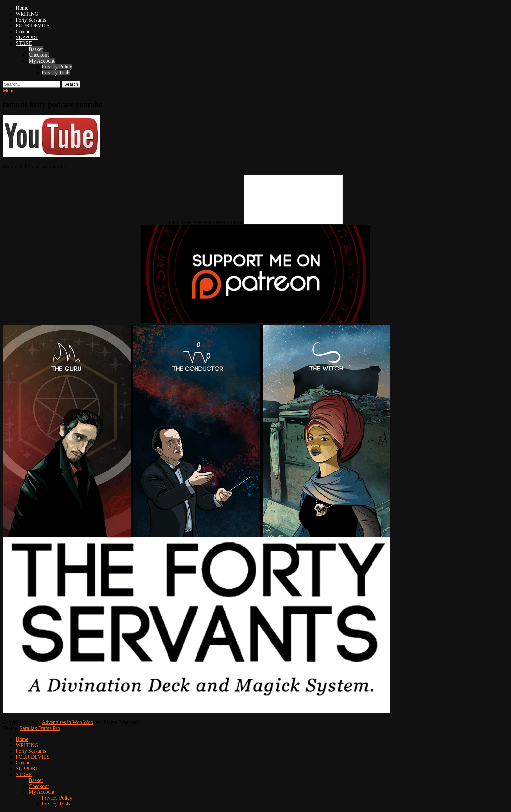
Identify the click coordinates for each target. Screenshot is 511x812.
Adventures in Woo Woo (67, 722)
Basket (36, 49)
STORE (24, 43)
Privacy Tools (56, 72)
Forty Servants (31, 20)
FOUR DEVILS (33, 26)
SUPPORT (27, 37)
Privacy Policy (57, 67)
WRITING (27, 14)
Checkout (39, 55)
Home (22, 8)
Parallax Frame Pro (40, 728)
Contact (24, 31)
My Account (42, 61)
